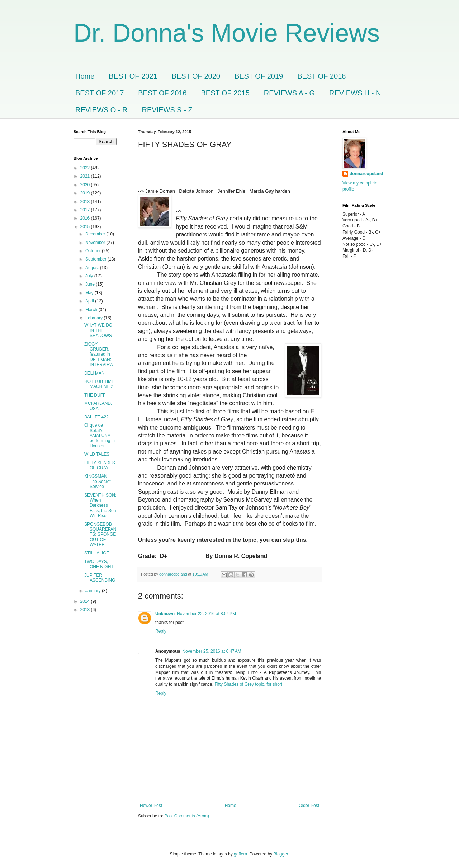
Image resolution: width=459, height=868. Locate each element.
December (96, 234)
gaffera (240, 854)
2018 (86, 202)
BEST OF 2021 (133, 76)
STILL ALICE (97, 553)
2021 (86, 176)
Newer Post (151, 806)
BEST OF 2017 (100, 93)
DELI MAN (94, 373)
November (96, 243)
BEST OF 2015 (225, 93)
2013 (86, 610)
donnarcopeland (366, 174)
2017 (86, 210)
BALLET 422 (96, 417)
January (94, 591)
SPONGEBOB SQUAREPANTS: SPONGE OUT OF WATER (100, 535)
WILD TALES (97, 454)
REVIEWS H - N (355, 93)
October (94, 251)
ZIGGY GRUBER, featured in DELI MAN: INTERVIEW (99, 355)
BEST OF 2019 (259, 76)
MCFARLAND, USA (98, 406)
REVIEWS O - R (101, 110)
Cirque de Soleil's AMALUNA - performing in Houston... (100, 436)
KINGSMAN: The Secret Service (98, 481)
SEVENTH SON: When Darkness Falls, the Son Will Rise (100, 506)
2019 (86, 193)
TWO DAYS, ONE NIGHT (99, 564)
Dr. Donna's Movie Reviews (227, 33)
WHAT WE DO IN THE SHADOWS (98, 330)
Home (85, 76)
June (91, 284)
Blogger (281, 854)
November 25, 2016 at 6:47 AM (212, 651)
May (90, 293)
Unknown (165, 614)
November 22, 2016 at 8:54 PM (206, 614)
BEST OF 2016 (162, 93)
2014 (86, 601)
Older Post (309, 806)
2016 (86, 218)
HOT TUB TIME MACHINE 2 (99, 384)
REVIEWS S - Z (167, 110)
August (93, 268)
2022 (86, 168)
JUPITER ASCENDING (100, 578)
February (94, 318)
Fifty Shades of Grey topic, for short (248, 684)
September (96, 259)
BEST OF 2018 (321, 76)
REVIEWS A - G (289, 93)
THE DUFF (95, 395)
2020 (86, 185)
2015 (86, 227)
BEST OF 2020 (196, 76)
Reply (161, 631)
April (90, 301)
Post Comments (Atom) (187, 816)
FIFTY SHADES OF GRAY (100, 465)
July (90, 276)
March (92, 310)
